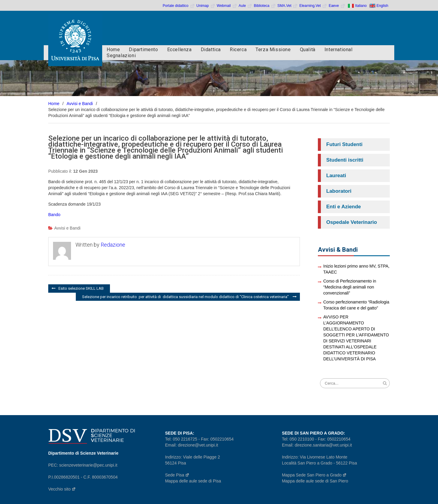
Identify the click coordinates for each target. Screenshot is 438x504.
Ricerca (238, 50)
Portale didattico (179, 6)
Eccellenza (179, 50)
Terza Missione (273, 50)
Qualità (308, 50)
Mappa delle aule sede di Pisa (193, 481)
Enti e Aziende (344, 207)
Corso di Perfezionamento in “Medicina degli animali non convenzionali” (350, 287)
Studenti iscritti (345, 160)
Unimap (206, 6)
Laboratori (339, 191)
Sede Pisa (177, 475)
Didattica (211, 50)
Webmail (227, 6)
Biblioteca (265, 6)
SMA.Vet (288, 6)
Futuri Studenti (344, 144)
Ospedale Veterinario (352, 222)
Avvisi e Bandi (67, 228)
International (339, 50)
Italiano (361, 6)
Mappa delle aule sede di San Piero (315, 481)
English (382, 6)
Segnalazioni (121, 56)
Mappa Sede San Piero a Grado (314, 475)
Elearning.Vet (313, 6)
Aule (246, 6)
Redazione (113, 245)
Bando (54, 215)
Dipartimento (143, 50)
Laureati (336, 176)
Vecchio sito (62, 489)
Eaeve (337, 6)
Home (113, 50)
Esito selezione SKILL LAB (81, 288)
